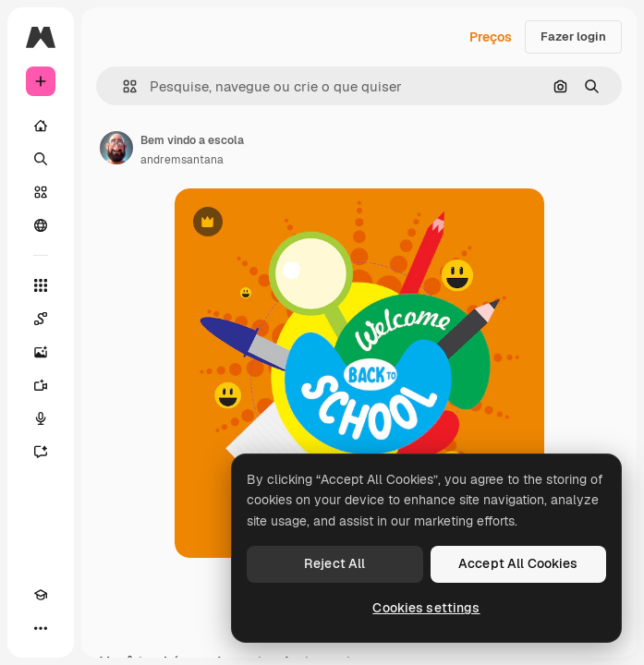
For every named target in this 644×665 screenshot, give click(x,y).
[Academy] (41, 595)
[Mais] (41, 628)
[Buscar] (41, 159)
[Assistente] (41, 452)
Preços (491, 37)
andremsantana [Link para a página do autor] (182, 160)
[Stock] (41, 192)
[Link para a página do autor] (116, 148)
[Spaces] (41, 319)
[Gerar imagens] (41, 352)
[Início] (41, 126)
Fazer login (573, 36)
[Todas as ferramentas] (41, 285)
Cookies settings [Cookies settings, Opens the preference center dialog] (426, 608)
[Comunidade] (41, 225)
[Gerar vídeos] (41, 385)
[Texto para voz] (41, 418)
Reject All (334, 563)
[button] (122, 86)
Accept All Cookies (518, 563)
